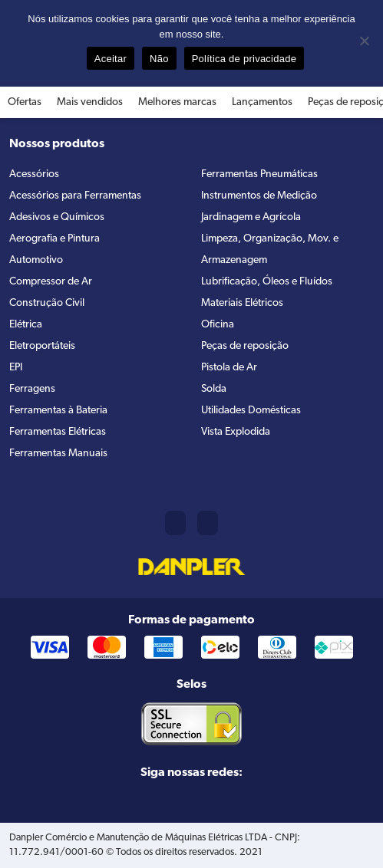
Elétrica (26, 325)
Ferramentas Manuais (58, 454)
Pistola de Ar (229, 368)
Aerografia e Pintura (54, 239)
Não (159, 59)
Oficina (218, 325)
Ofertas (25, 102)
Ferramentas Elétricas (58, 432)
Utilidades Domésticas (251, 411)
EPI (16, 368)
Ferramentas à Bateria (58, 411)
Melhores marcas (177, 102)
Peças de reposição (245, 346)
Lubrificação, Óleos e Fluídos (267, 282)
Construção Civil (47, 303)
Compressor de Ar (51, 282)
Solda (214, 389)
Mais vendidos (90, 102)
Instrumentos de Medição (259, 196)
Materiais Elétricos (242, 303)
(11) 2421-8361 (175, 523)
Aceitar (111, 59)
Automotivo (36, 260)
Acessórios (34, 174)
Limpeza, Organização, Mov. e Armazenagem (270, 250)
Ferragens (32, 389)
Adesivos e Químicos (57, 217)
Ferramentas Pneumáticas (259, 174)
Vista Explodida (236, 432)
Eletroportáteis (42, 346)
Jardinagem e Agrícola (251, 217)
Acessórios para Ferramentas (75, 196)
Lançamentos (262, 102)
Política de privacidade (244, 59)
